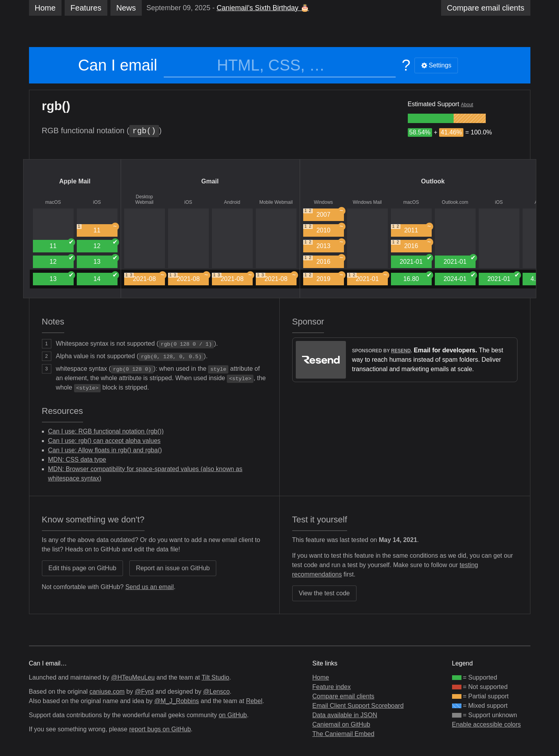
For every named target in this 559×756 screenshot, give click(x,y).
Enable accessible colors (487, 724)
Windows (323, 202)
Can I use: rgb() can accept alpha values (104, 441)
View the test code (324, 593)
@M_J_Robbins (177, 701)
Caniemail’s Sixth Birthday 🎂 (263, 8)
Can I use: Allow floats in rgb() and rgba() (105, 450)
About (467, 105)
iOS (97, 202)
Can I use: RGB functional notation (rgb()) (106, 431)
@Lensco (216, 692)
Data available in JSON (345, 715)
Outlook (433, 181)
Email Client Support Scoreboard (358, 706)
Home (45, 8)
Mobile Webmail (276, 202)
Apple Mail (75, 181)
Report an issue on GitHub (173, 568)
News (126, 8)
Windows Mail (367, 202)
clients (486, 8)
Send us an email (150, 587)
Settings (436, 65)
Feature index (331, 687)
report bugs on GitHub (160, 729)
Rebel (254, 701)
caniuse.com (107, 692)
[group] (431, 118)
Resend (401, 351)
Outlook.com (455, 202)
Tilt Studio (216, 677)
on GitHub (233, 715)
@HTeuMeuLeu (133, 677)
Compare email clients (343, 696)
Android (232, 202)
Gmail (210, 181)
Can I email (118, 65)
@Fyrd (144, 692)
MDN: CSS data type (77, 460)
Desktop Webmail (144, 199)
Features (86, 8)
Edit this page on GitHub (82, 568)
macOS (53, 202)
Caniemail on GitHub (341, 724)
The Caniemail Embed (343, 734)
